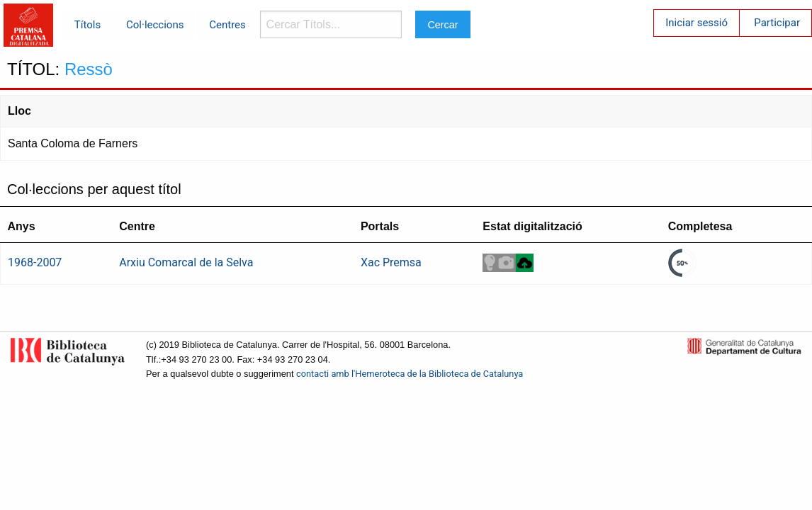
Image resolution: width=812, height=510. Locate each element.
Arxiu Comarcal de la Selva (186, 262)
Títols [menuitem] (88, 25)
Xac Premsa (391, 262)
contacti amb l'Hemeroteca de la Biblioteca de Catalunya (410, 374)
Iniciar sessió (697, 23)
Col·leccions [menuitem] (155, 25)
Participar (777, 23)
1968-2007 (35, 262)
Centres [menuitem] (227, 25)
